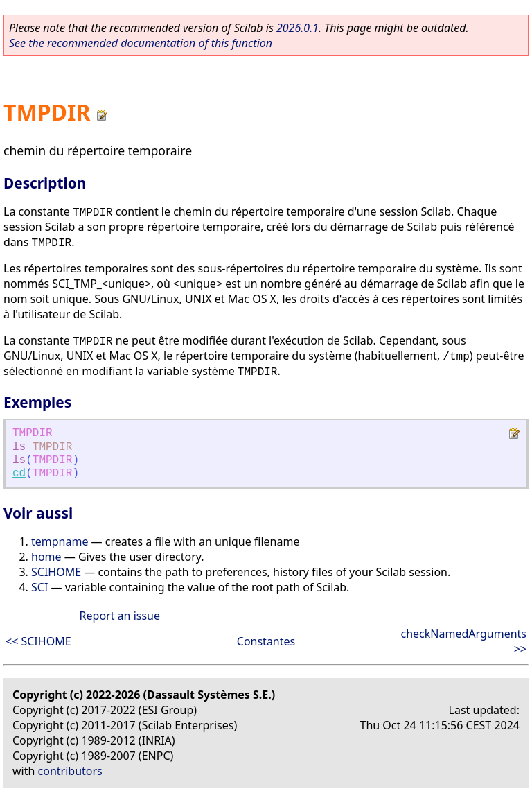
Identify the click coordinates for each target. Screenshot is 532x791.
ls (19, 447)
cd (19, 473)
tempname (60, 541)
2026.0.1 (298, 28)
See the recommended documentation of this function (141, 43)
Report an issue (120, 616)
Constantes (266, 641)
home (46, 557)
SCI (39, 587)
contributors (70, 771)
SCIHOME (56, 572)
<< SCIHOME (38, 641)
